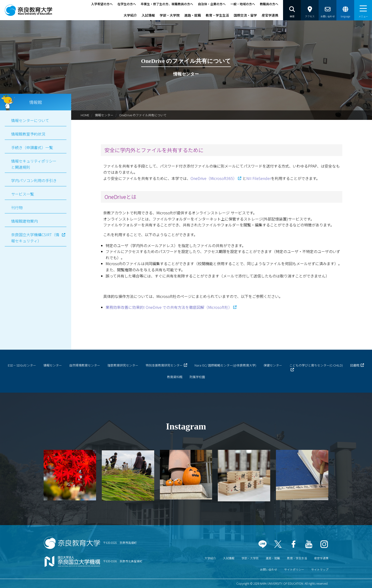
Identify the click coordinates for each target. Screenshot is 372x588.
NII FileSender (259, 178)
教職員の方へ (269, 4)
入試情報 (148, 15)
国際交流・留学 (245, 15)
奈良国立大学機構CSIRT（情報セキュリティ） (35, 238)
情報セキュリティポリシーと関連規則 (34, 164)
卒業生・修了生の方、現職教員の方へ (167, 4)
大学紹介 (130, 15)
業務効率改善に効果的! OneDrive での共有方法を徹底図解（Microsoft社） (169, 307)
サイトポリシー (294, 569)
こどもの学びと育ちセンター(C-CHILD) (316, 365)
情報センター (104, 115)
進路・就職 (193, 15)
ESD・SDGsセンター (22, 365)
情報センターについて (30, 120)
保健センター (273, 365)
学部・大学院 (170, 15)
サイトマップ (320, 569)
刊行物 (17, 207)
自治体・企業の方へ (212, 4)
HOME (85, 115)
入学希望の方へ (102, 4)
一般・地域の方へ (243, 4)
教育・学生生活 (217, 15)
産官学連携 (270, 15)
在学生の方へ (127, 4)
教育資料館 (175, 377)
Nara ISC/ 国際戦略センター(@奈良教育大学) (225, 365)
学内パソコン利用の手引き (34, 180)
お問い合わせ (269, 569)
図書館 (355, 365)
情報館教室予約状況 (28, 134)
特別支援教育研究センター (164, 365)
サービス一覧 (23, 194)
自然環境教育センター (85, 365)
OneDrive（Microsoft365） (214, 178)
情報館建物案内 (24, 221)
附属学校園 (197, 377)
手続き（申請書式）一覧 (32, 147)
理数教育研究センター (123, 365)
